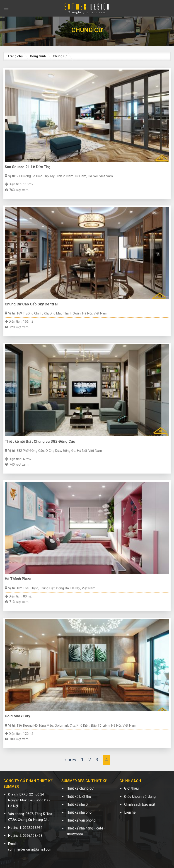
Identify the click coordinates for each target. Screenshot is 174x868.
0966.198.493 (33, 836)
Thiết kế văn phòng (81, 820)
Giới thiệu (131, 788)
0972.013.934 (33, 828)
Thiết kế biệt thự (79, 797)
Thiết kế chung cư (80, 788)
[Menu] (6, 8)
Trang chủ (15, 56)
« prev (70, 760)
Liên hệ (130, 812)
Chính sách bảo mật (140, 804)
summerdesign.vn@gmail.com (30, 850)
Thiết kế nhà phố (79, 812)
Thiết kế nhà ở (77, 804)
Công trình (38, 56)
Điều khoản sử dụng (140, 797)
